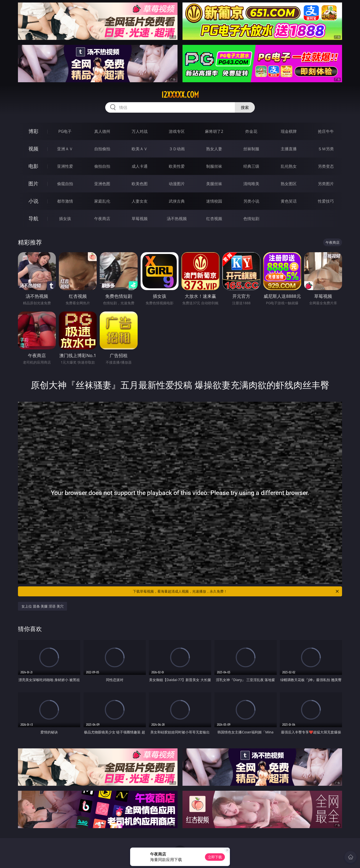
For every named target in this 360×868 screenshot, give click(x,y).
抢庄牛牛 (326, 131)
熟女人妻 (214, 149)
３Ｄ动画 (177, 149)
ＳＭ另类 (326, 149)
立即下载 (215, 857)
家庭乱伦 (102, 201)
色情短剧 (251, 219)
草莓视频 (140, 219)
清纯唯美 (251, 184)
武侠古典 (177, 201)
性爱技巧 (326, 201)
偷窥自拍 (65, 184)
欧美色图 (140, 184)
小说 (33, 201)
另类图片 (326, 184)
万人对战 (140, 131)
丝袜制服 (251, 149)
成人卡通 (140, 166)
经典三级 (251, 166)
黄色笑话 (289, 201)
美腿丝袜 (214, 184)
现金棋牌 (289, 131)
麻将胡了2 (214, 131)
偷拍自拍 (102, 166)
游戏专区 (177, 131)
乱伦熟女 (289, 166)
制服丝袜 (214, 166)
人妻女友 (140, 201)
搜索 (245, 107)
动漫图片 (177, 184)
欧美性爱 (177, 166)
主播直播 (289, 149)
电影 (33, 166)
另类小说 (251, 201)
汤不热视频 (177, 219)
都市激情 (65, 201)
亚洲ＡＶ (65, 149)
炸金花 (251, 131)
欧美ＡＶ (140, 149)
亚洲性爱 (65, 166)
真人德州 (102, 131)
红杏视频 (214, 219)
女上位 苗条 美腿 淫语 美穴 (43, 606)
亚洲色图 (102, 184)
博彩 (33, 131)
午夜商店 (102, 219)
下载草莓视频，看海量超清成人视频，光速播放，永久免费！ (236, 591)
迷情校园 (214, 201)
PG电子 (65, 131)
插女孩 (65, 219)
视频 (33, 149)
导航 (33, 218)
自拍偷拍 (102, 149)
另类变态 (326, 166)
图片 (33, 184)
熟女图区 (289, 184)
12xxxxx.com (180, 95)
